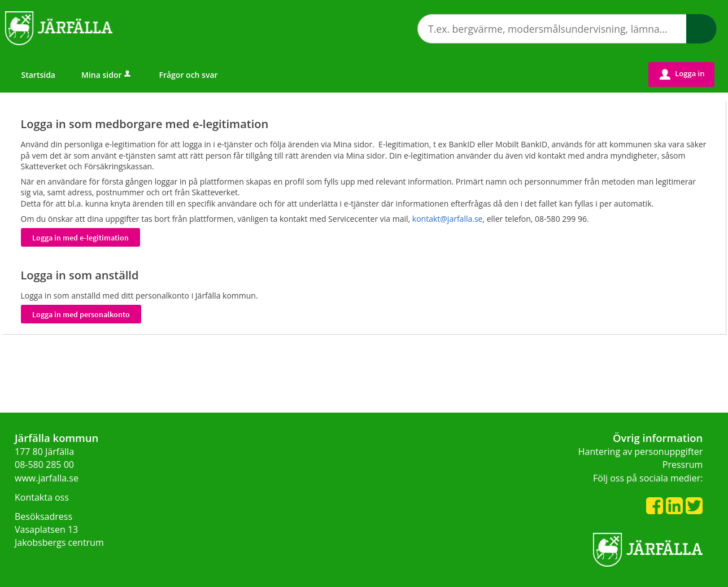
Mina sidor (107, 75)
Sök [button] (701, 29)
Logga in (682, 74)
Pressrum (683, 465)
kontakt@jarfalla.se (448, 219)
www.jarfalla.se (47, 478)
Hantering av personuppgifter (641, 452)
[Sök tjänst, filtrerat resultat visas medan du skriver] (567, 29)
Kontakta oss (42, 497)
